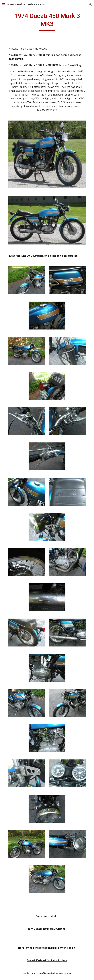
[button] (4, 4)
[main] (47, 21)
